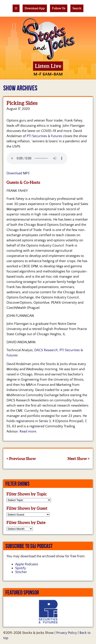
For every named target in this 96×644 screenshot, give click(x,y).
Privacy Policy (67, 633)
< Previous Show (21, 459)
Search (77, 8)
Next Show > (79, 459)
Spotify (21, 568)
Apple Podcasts (27, 564)
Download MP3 (18, 173)
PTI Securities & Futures (44, 136)
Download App (35, 8)
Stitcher (21, 572)
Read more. (28, 431)
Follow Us (59, 8)
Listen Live (48, 66)
